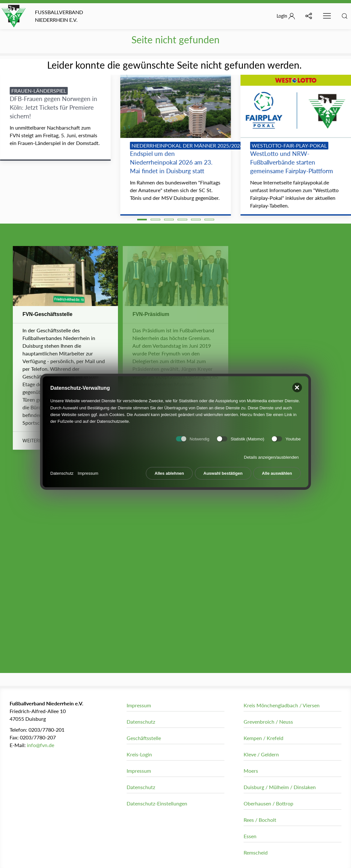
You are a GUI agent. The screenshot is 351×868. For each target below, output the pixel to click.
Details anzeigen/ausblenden (271, 455)
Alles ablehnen (169, 471)
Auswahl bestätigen (223, 471)
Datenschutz (62, 471)
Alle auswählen (277, 471)
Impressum (88, 471)
